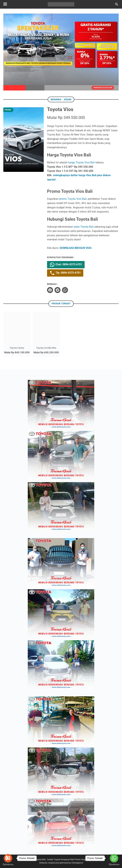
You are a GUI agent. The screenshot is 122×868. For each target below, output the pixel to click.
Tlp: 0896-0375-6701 (65, 273)
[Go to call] (8, 858)
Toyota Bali (40, 859)
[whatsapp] (65, 290)
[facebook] (50, 290)
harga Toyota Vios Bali (81, 162)
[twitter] (58, 290)
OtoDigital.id (77, 863)
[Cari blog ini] (117, 4)
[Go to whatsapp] (114, 858)
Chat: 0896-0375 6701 (66, 265)
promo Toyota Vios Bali (73, 199)
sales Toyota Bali (84, 227)
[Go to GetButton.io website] (8, 865)
